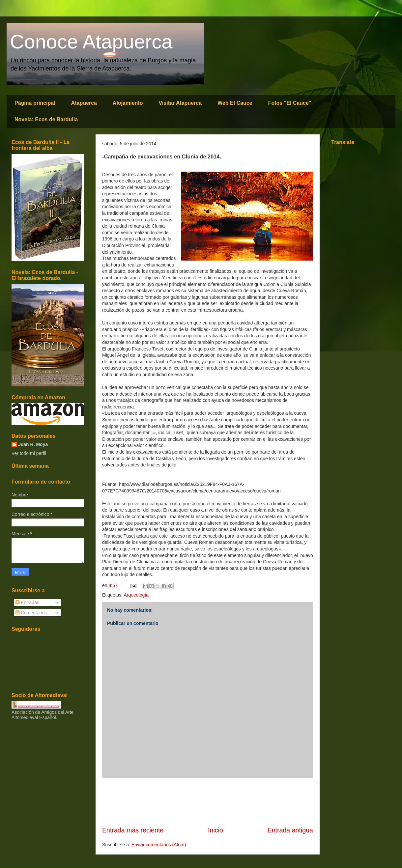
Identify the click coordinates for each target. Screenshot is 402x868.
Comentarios (31, 613)
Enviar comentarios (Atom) (159, 845)
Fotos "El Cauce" (290, 103)
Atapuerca (84, 103)
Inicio (215, 830)
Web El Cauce (235, 103)
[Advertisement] (208, 802)
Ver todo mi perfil (29, 453)
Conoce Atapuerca (91, 42)
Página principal (35, 103)
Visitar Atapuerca (180, 103)
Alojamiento (128, 103)
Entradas (27, 602)
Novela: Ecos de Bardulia (46, 119)
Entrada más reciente (133, 830)
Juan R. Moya (33, 444)
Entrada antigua (290, 830)
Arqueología (136, 595)
